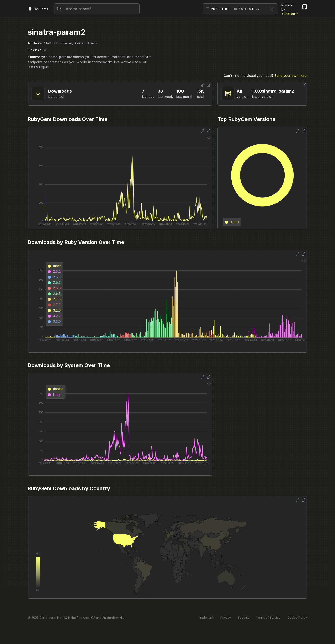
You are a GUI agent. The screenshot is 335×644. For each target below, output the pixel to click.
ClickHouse (290, 14)
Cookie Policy (297, 617)
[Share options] (203, 85)
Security (244, 617)
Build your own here (290, 76)
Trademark (206, 617)
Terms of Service (268, 617)
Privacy (226, 617)
